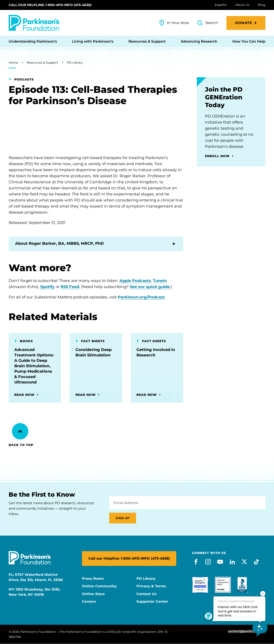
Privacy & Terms (151, 586)
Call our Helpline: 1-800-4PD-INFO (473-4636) (50, 5)
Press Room (93, 579)
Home (13, 63)
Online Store (93, 594)
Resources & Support (42, 63)
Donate (244, 23)
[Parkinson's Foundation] (34, 23)
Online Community (99, 586)
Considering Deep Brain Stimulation (94, 352)
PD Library (75, 63)
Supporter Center (152, 602)
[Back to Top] (20, 431)
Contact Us (147, 594)
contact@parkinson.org (247, 631)
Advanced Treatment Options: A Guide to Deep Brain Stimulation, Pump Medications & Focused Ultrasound (34, 366)
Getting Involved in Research (156, 352)
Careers (89, 602)
